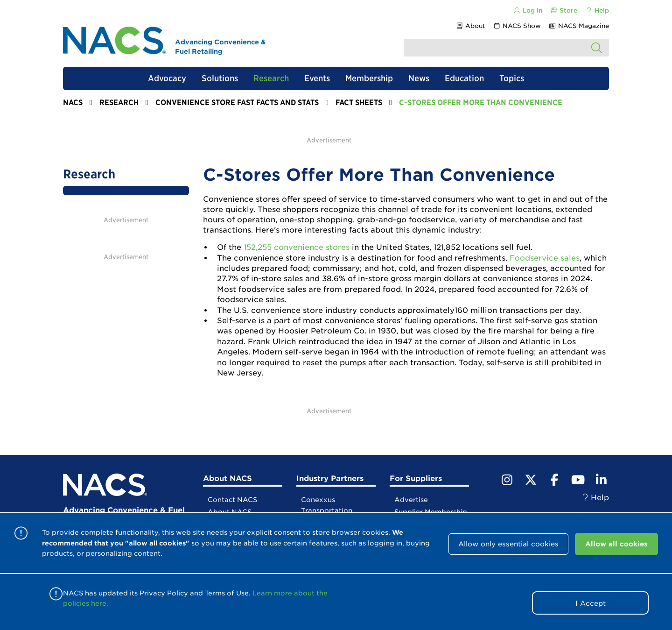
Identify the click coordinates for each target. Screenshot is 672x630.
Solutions (220, 78)
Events (317, 78)
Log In (527, 11)
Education (464, 78)
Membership (369, 78)
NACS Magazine (579, 26)
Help (597, 11)
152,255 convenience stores (297, 247)
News (419, 78)
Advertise (411, 500)
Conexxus (318, 500)
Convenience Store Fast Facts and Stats (237, 103)
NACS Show (517, 26)
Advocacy (167, 78)
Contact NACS (232, 500)
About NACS (230, 512)
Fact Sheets (359, 103)
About (470, 26)
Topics (512, 78)
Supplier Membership (431, 512)
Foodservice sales (545, 258)
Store (564, 11)
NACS (73, 103)
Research (271, 78)
